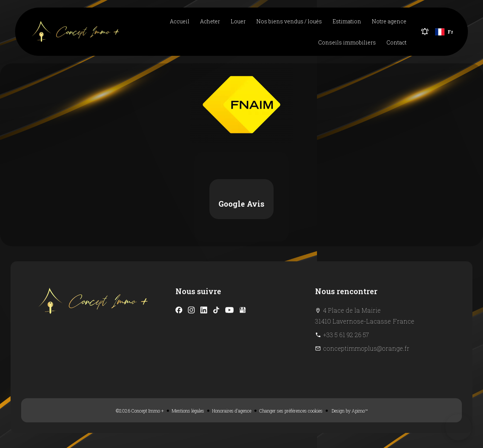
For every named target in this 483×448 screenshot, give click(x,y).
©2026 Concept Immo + (140, 411)
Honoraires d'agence (232, 411)
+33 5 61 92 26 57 (346, 335)
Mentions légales (188, 411)
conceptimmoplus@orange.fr (366, 348)
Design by (349, 411)
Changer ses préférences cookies (291, 411)
